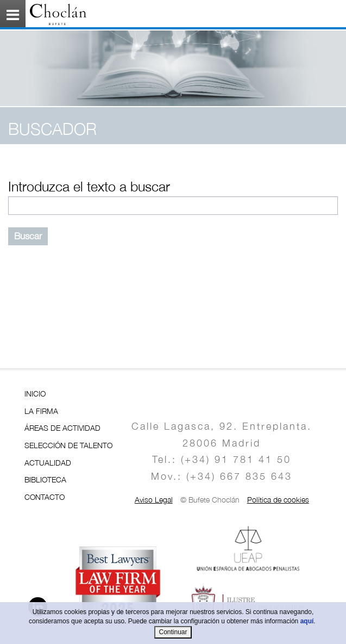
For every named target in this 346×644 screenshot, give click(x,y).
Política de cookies (278, 500)
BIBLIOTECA (45, 479)
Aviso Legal (154, 500)
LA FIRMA (41, 411)
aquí (307, 621)
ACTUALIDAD (48, 463)
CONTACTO (45, 497)
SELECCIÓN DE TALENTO (68, 445)
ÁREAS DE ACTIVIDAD (62, 428)
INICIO (35, 394)
